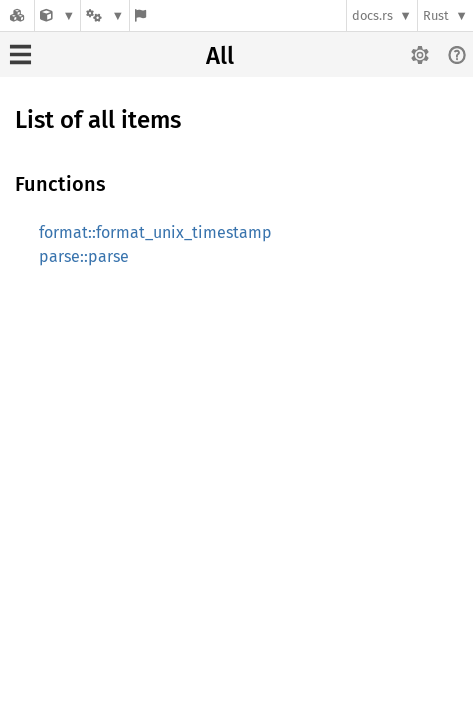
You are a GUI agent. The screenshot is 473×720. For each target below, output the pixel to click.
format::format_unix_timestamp (155, 232)
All (220, 56)
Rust (436, 15)
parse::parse (84, 256)
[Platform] (105, 15)
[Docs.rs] (17, 15)
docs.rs (372, 15)
